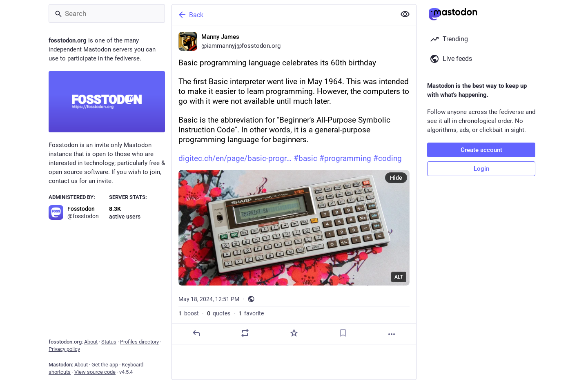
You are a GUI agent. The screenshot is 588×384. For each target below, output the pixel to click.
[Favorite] (294, 333)
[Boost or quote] (245, 333)
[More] (392, 334)
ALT (399, 277)
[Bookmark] (343, 333)
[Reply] (196, 333)
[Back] (283, 15)
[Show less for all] (405, 14)
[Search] (107, 13)
